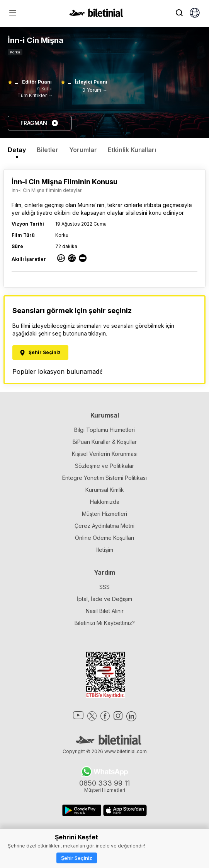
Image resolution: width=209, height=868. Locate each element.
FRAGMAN (40, 123)
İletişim (105, 550)
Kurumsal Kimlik (105, 490)
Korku (15, 52)
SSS (104, 587)
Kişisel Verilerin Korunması (105, 454)
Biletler (48, 150)
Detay (17, 150)
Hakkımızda (105, 502)
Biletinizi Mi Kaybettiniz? (105, 623)
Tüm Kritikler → (35, 95)
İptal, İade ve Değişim (104, 599)
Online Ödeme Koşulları (104, 538)
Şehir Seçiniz (77, 858)
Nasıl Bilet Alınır (105, 611)
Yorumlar (83, 150)
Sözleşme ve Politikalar (104, 466)
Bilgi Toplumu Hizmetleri (104, 430)
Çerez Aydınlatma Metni (104, 526)
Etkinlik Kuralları (132, 150)
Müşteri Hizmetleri (104, 514)
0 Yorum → (95, 90)
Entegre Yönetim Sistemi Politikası (104, 478)
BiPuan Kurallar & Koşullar (105, 442)
